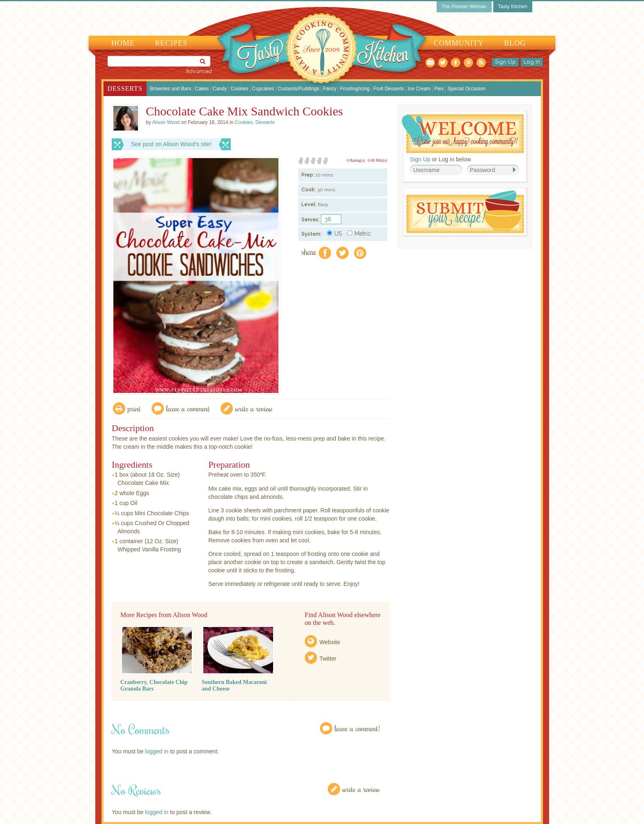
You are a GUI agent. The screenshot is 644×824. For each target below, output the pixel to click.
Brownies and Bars (171, 89)
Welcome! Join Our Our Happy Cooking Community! (463, 134)
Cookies (239, 89)
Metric (359, 234)
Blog (515, 43)
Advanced (199, 71)
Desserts (125, 88)
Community (459, 43)
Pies (439, 89)
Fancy (330, 89)
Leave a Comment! (357, 728)
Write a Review (361, 789)
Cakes (202, 89)
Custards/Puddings (298, 89)
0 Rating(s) (356, 160)
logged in (157, 751)
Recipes (171, 43)
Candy (220, 89)
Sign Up (505, 62)
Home (123, 43)
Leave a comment (188, 408)
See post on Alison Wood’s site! (171, 144)
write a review (254, 408)
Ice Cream (419, 89)
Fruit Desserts (389, 89)
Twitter (328, 659)
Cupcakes (263, 89)
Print (134, 408)
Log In (532, 62)
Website (330, 642)
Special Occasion (466, 89)
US (334, 234)
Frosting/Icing (355, 89)
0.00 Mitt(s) (377, 160)
